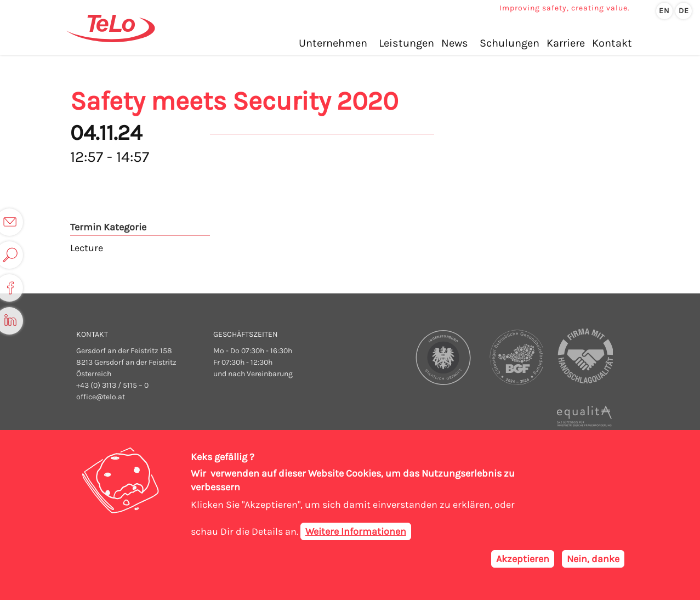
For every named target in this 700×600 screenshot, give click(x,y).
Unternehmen (333, 43)
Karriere (566, 43)
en (664, 11)
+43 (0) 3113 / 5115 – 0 (112, 385)
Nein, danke (593, 561)
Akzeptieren (523, 561)
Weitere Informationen (356, 534)
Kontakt (612, 43)
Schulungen (510, 43)
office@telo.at (101, 397)
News (455, 43)
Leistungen (406, 43)
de (684, 11)
